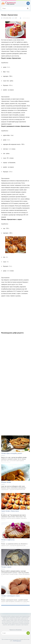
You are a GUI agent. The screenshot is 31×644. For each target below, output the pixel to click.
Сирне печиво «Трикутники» (10, 511)
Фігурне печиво (6, 482)
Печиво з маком (6, 567)
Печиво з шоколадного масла (10, 596)
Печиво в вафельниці (8, 540)
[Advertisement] (15, 313)
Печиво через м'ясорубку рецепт (12, 453)
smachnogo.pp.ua (17, 641)
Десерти (3, 455)
